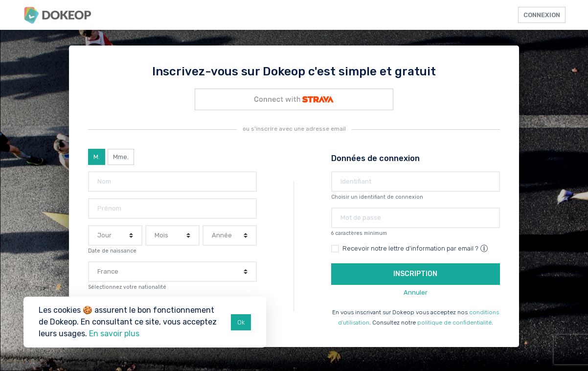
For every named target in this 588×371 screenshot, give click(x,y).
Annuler (416, 292)
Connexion (542, 15)
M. (97, 157)
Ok (241, 322)
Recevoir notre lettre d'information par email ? (415, 248)
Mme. (121, 157)
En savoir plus (114, 334)
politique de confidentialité (454, 323)
